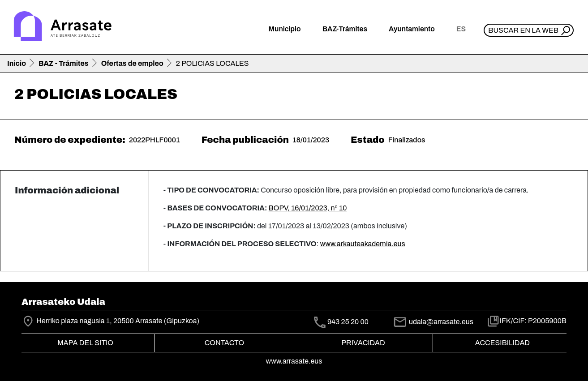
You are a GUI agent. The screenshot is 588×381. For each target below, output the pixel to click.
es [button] (461, 29)
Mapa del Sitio (85, 343)
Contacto (224, 343)
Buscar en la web (523, 30)
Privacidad (363, 343)
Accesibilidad (502, 343)
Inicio (17, 63)
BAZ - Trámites (64, 63)
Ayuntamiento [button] (412, 29)
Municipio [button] (285, 29)
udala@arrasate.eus (433, 322)
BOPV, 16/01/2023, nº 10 (308, 208)
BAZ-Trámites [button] (345, 29)
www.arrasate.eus (294, 361)
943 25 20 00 (348, 322)
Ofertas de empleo (132, 63)
